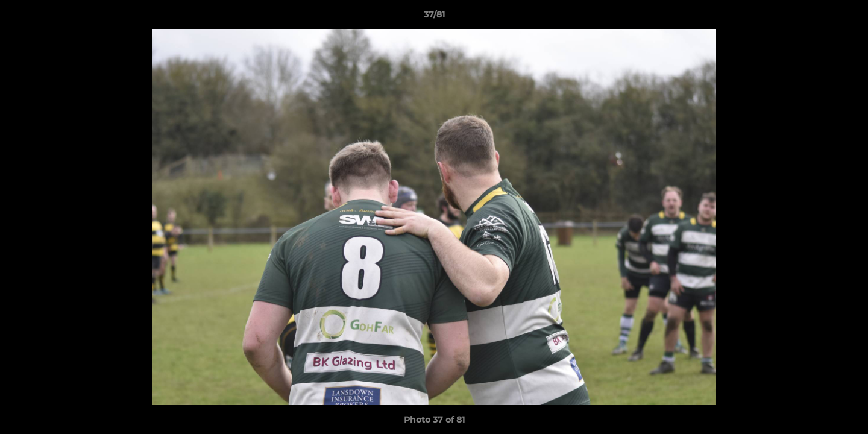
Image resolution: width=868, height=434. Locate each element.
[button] (846, 17)
